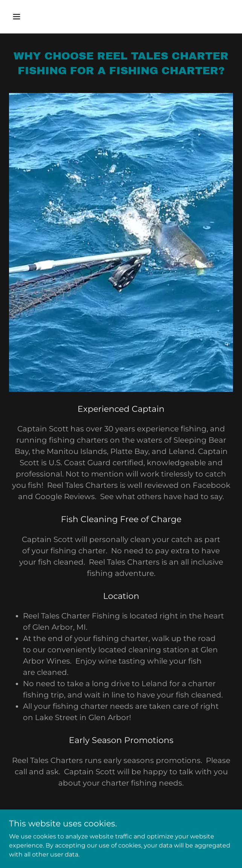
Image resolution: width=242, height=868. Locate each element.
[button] (35, 17)
